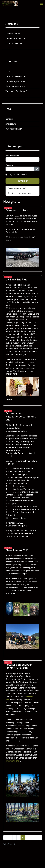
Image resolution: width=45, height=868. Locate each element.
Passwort (10, 165)
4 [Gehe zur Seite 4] (27, 838)
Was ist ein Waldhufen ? (16, 91)
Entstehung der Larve (15, 81)
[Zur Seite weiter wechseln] (35, 838)
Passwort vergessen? (17, 188)
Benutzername (12, 156)
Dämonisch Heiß (13, 34)
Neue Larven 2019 (17, 550)
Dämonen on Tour (17, 210)
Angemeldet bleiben (18, 175)
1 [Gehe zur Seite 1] (14, 838)
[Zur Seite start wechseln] (6, 838)
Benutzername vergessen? (19, 193)
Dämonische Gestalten (16, 76)
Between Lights (13, 761)
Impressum (11, 124)
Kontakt (9, 119)
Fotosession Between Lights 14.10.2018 (19, 666)
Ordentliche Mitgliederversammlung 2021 (21, 416)
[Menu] (42, 4)
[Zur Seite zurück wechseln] (10, 838)
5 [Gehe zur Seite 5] (31, 838)
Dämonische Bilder (14, 44)
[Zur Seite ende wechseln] (40, 838)
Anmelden (22, 181)
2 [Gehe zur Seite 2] (19, 838)
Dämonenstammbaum (16, 86)
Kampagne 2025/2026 (15, 39)
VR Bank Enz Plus (16, 279)
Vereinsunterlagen (14, 129)
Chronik (9, 71)
